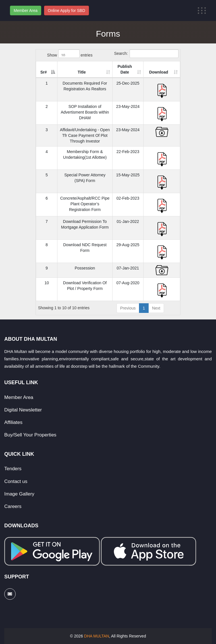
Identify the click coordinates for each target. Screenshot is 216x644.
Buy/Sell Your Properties (30, 435)
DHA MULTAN (97, 636)
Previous (128, 308)
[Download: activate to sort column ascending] (165, 70)
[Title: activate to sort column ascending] (88, 70)
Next (156, 308)
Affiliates (13, 422)
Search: (146, 54)
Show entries (70, 54)
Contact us (16, 481)
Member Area (26, 11)
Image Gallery (19, 494)
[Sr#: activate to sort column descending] (45, 70)
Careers (13, 506)
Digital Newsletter (23, 410)
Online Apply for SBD (67, 11)
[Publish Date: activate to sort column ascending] (136, 70)
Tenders (13, 469)
